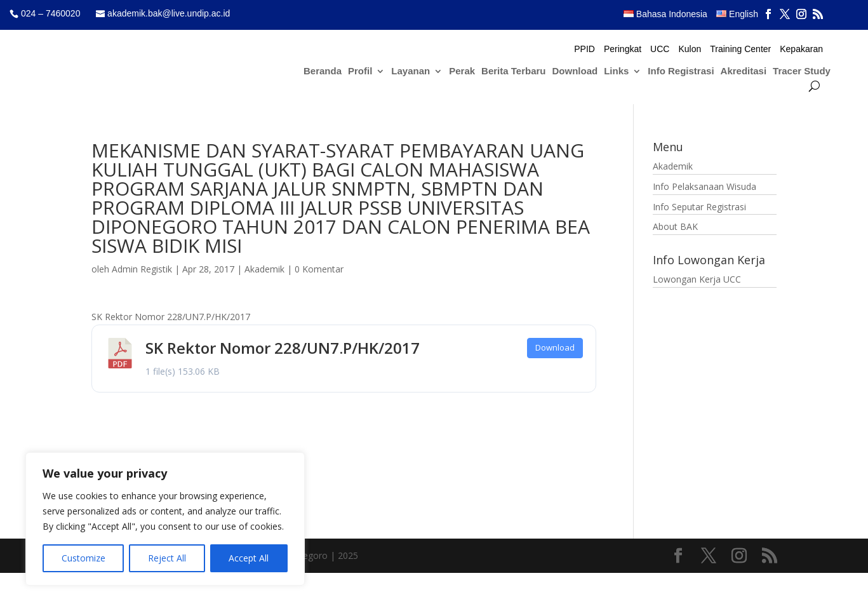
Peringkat (623, 49)
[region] (165, 519)
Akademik (264, 269)
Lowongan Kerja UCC (697, 279)
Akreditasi (744, 71)
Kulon (690, 49)
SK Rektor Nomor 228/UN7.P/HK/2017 (283, 348)
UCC (660, 49)
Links (616, 71)
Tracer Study (802, 71)
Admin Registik (142, 269)
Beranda (323, 71)
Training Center (740, 49)
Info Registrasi (681, 71)
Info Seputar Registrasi (699, 207)
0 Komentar (319, 269)
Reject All (167, 558)
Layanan (411, 71)
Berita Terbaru (513, 71)
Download (575, 71)
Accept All (249, 558)
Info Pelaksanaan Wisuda (704, 186)
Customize (83, 558)
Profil (360, 71)
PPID (584, 49)
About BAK (675, 226)
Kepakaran (801, 49)
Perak (462, 71)
